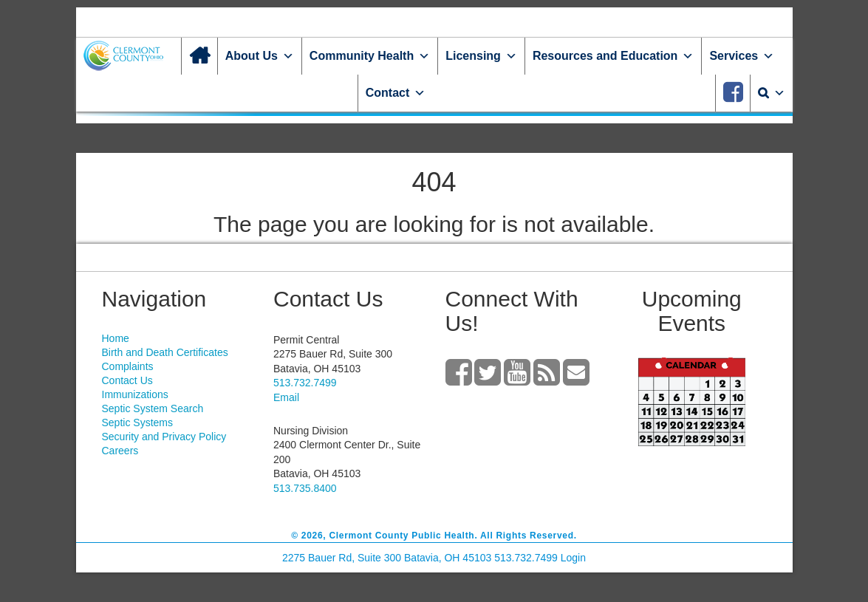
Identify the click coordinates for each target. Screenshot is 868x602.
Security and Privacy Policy (164, 437)
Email (286, 397)
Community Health (370, 56)
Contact (396, 93)
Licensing (481, 56)
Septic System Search (153, 408)
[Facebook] (733, 93)
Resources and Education (614, 56)
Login (573, 558)
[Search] (772, 93)
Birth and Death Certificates (165, 352)
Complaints (128, 366)
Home (116, 338)
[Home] (199, 56)
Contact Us (127, 380)
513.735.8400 (305, 488)
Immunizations (135, 394)
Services (742, 56)
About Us (260, 56)
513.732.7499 (305, 383)
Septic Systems (137, 423)
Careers (120, 451)
